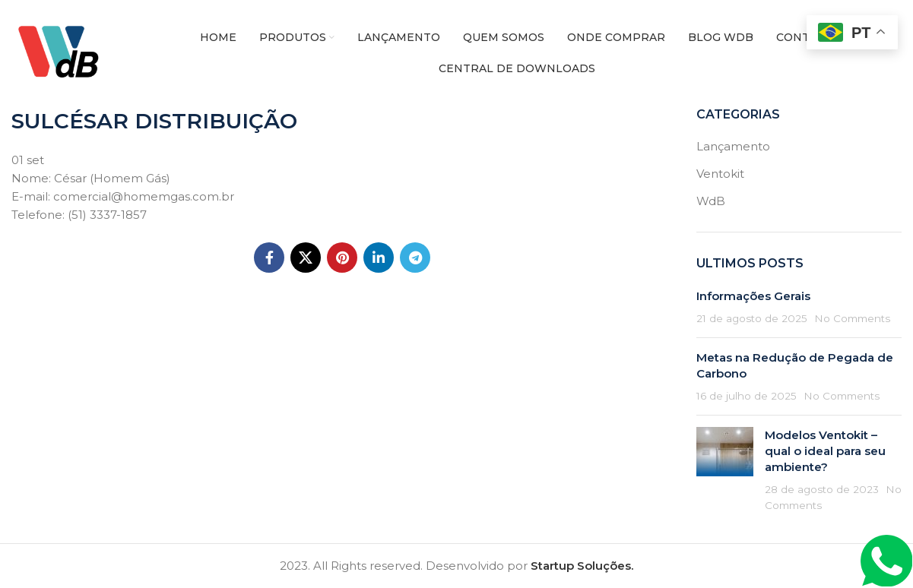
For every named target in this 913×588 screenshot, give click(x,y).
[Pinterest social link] (342, 258)
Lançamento (733, 146)
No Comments (852, 318)
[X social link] (306, 258)
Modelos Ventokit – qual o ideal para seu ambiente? (825, 451)
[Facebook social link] (269, 258)
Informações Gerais (753, 296)
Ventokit (720, 174)
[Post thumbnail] (725, 470)
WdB (711, 201)
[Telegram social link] (415, 258)
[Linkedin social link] (379, 258)
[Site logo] (64, 52)
